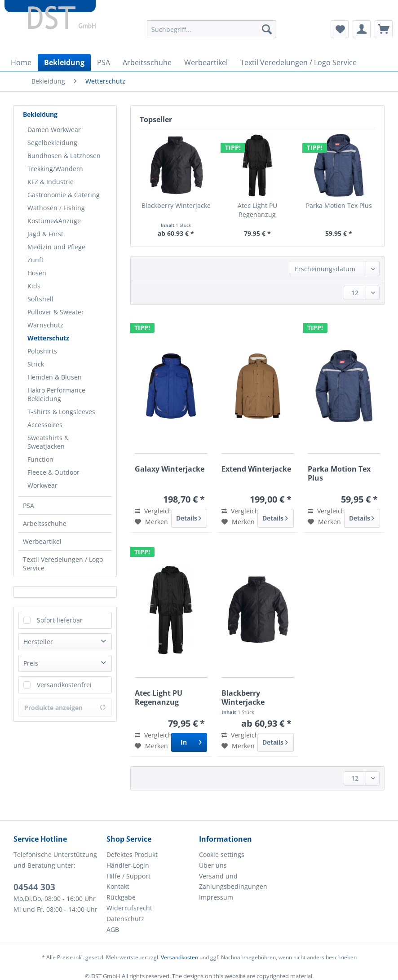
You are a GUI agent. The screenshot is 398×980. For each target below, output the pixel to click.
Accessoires (45, 425)
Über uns (213, 865)
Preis (31, 663)
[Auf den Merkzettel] (151, 522)
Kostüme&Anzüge (54, 221)
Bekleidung (40, 114)
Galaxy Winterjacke (170, 469)
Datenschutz (125, 919)
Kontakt (118, 886)
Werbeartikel (42, 541)
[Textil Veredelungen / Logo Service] (298, 62)
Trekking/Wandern (55, 169)
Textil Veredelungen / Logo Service (63, 564)
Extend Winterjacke (256, 469)
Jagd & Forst (45, 234)
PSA (29, 505)
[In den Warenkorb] (189, 742)
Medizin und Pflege (56, 247)
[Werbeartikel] (206, 62)
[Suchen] (267, 29)
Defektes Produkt (132, 854)
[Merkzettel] (340, 29)
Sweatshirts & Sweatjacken (48, 442)
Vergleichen (157, 511)
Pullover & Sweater (56, 312)
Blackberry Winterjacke (176, 205)
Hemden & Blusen (55, 377)
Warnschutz (45, 325)
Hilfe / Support (128, 876)
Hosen (37, 273)
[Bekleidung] (64, 62)
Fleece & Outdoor (53, 472)
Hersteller (38, 642)
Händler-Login (128, 865)
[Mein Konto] (362, 29)
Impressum (216, 897)
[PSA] (104, 62)
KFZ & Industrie (51, 182)
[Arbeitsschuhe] (147, 62)
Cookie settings (222, 854)
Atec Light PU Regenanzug (257, 210)
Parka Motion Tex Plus (339, 205)
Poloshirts (42, 351)
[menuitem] (212, 33)
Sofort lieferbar (60, 620)
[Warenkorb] (384, 29)
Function (40, 459)
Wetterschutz (48, 338)
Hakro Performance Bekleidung (56, 394)
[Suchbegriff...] (212, 29)
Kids (34, 286)
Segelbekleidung (52, 143)
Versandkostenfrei (64, 685)
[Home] (21, 62)
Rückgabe (121, 897)
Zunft (35, 260)
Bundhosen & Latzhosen (64, 156)
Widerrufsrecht (129, 908)
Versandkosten (179, 957)
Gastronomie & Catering (64, 195)
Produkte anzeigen (65, 708)
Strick (36, 364)
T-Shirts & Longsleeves (61, 412)
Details (189, 517)
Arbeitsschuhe (45, 523)
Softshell (40, 299)
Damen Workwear (54, 130)
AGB (113, 929)
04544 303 (34, 887)
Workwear (42, 485)
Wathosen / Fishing (56, 208)
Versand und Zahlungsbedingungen (233, 881)
